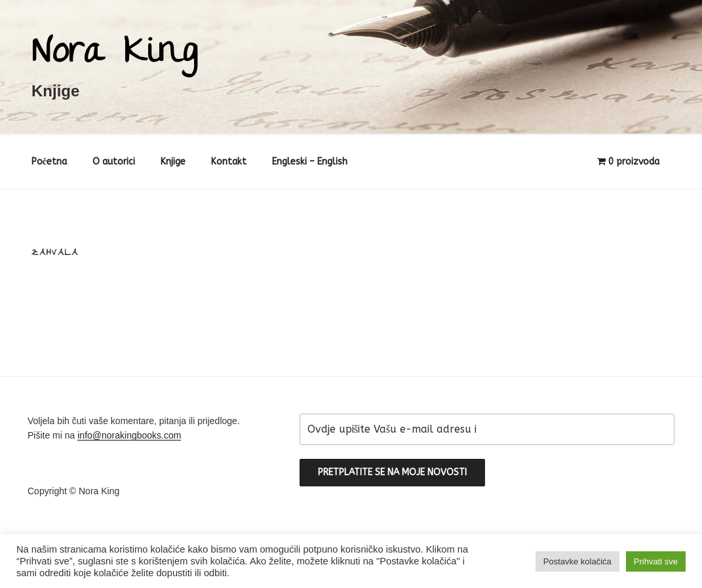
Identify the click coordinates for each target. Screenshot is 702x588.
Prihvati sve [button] (656, 561)
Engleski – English (310, 162)
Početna (49, 162)
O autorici (114, 162)
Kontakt (229, 162)
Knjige (173, 162)
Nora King (114, 55)
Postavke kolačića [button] (577, 561)
